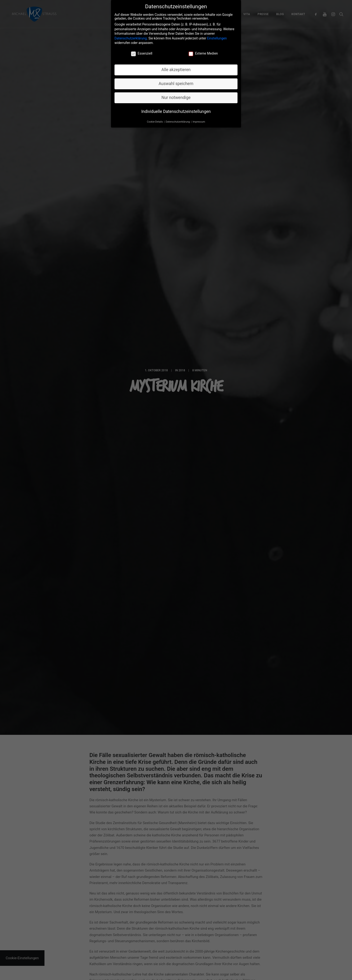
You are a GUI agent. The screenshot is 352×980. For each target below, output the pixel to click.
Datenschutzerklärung (131, 36)
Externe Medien (203, 51)
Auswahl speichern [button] (176, 81)
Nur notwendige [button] (176, 95)
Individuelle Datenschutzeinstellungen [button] (176, 109)
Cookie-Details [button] (155, 119)
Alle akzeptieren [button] (176, 67)
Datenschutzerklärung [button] (178, 119)
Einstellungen (217, 36)
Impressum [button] (199, 119)
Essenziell (142, 51)
